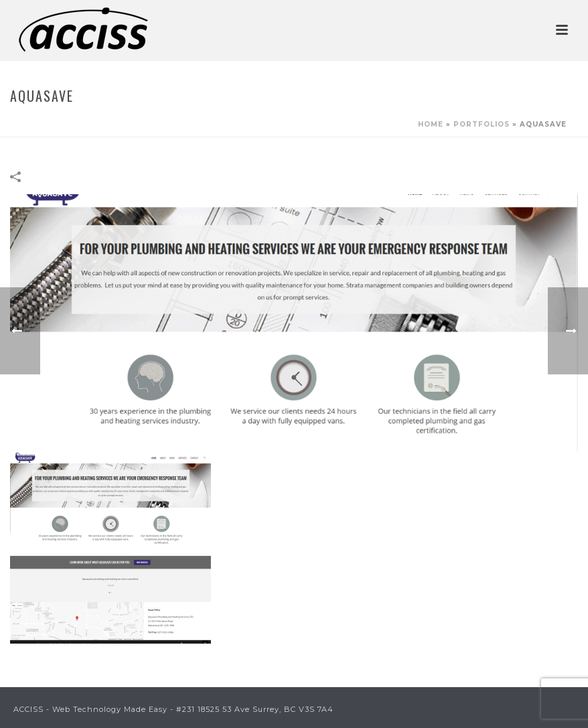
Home (431, 124)
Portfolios (482, 124)
